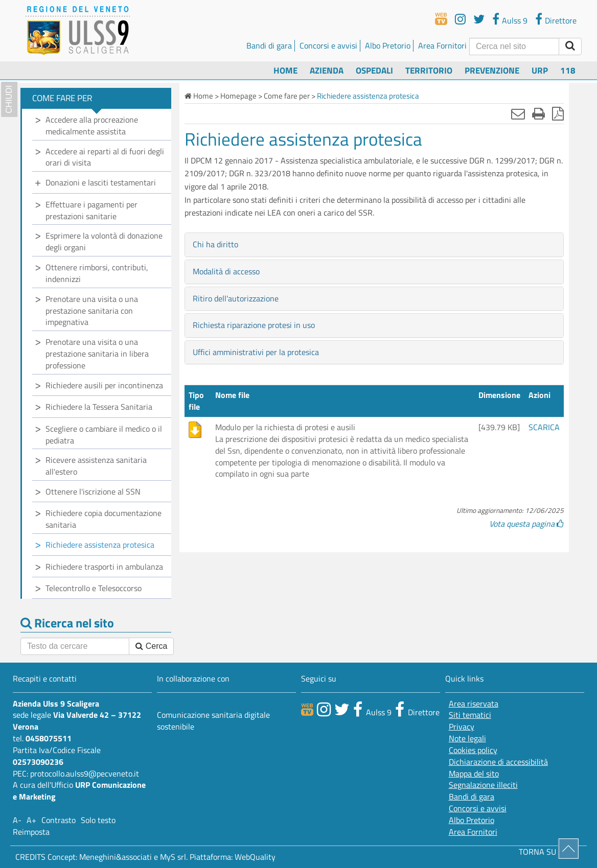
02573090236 (38, 762)
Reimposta (31, 832)
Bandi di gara (269, 45)
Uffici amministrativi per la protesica (256, 352)
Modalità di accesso (226, 271)
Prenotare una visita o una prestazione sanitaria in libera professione (97, 354)
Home (285, 70)
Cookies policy (473, 750)
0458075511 (49, 738)
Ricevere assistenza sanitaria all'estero (96, 466)
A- (17, 820)
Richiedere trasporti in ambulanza (104, 567)
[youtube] (460, 19)
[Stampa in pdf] (558, 113)
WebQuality (255, 857)
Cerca (151, 646)
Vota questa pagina (526, 524)
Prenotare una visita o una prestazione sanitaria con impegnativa (92, 311)
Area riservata (474, 704)
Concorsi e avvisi (328, 45)
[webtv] (441, 19)
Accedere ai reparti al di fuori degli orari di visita (105, 157)
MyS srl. (174, 857)
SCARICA (544, 427)
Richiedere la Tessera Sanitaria (99, 407)
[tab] (374, 245)
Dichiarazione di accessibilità (498, 762)
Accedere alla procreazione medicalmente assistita (92, 125)
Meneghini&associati (116, 857)
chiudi (9, 99)
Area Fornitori (442, 45)
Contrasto (59, 820)
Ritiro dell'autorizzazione (236, 298)
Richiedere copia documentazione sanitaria (104, 519)
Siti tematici (470, 715)
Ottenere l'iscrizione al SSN (93, 491)
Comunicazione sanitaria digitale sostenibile (213, 721)
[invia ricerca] (570, 46)
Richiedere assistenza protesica (100, 545)
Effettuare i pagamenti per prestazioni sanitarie (91, 210)
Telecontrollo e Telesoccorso (94, 588)
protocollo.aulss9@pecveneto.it (85, 773)
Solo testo (98, 820)
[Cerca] (514, 46)
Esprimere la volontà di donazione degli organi (104, 241)
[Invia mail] (518, 113)
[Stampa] (538, 113)
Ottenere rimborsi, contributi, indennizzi (97, 273)
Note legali (467, 738)
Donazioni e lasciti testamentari (101, 182)
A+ (31, 820)
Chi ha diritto (215, 244)
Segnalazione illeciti (483, 785)
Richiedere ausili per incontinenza (104, 385)
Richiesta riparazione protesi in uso (254, 325)
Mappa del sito (474, 774)
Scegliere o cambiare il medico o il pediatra (104, 435)
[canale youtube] (324, 709)
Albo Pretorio (388, 45)
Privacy (462, 727)
